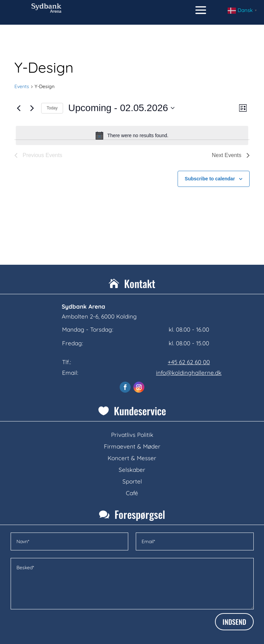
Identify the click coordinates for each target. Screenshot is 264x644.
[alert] (132, 135)
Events (22, 86)
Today (52, 108)
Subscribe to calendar (210, 179)
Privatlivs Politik (132, 435)
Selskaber (132, 470)
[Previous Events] (19, 108)
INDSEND (234, 622)
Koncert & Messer (132, 458)
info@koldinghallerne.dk (189, 373)
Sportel (132, 481)
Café (132, 493)
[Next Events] (32, 108)
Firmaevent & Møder (132, 446)
